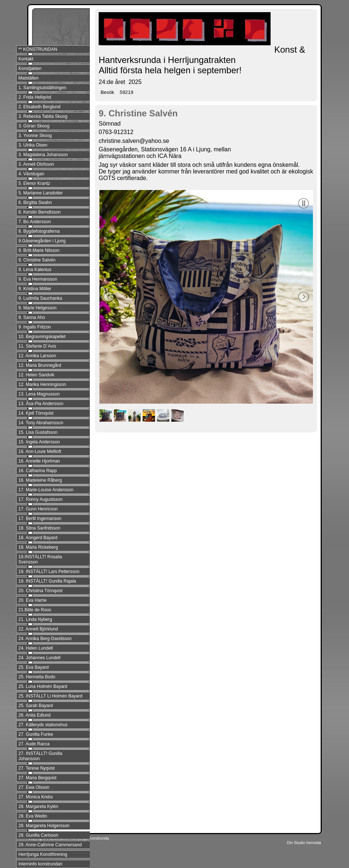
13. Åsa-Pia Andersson (41, 404)
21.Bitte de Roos (35, 610)
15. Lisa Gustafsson (38, 432)
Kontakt (26, 59)
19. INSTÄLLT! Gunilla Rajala (47, 581)
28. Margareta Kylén (38, 806)
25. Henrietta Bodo (37, 677)
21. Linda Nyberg (35, 619)
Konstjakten (30, 68)
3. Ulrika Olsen (33, 145)
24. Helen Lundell (36, 648)
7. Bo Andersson (35, 222)
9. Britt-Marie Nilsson (39, 250)
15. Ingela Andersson (39, 442)
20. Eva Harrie (33, 600)
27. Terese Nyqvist (37, 768)
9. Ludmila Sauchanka (40, 298)
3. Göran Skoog (34, 126)
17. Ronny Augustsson (40, 499)
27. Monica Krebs (36, 797)
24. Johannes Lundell (39, 658)
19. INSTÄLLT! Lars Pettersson (49, 572)
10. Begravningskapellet (42, 337)
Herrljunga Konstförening (43, 854)
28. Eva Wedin (33, 816)
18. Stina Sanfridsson (39, 528)
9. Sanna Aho (32, 317)
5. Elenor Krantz (34, 183)
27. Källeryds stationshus (43, 725)
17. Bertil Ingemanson (40, 519)
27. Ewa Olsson (34, 787)
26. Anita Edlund (34, 715)
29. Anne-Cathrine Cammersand (50, 845)
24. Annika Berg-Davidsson (45, 639)
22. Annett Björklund (38, 629)
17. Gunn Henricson (38, 509)
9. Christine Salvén (37, 260)
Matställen (29, 78)
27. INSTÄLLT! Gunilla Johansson (40, 756)
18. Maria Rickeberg (38, 547)
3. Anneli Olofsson (36, 164)
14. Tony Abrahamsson (41, 423)
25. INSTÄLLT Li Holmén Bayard (50, 696)
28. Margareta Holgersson (44, 826)
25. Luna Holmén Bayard (43, 686)
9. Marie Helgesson (37, 308)
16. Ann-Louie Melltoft (40, 451)
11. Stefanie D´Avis (37, 346)
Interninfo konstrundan (40, 864)
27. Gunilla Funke (36, 734)
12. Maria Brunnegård (40, 365)
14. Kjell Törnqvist (36, 413)
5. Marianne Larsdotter (41, 193)
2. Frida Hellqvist (35, 97)
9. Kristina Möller (35, 289)
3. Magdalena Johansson (43, 155)
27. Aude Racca (34, 744)
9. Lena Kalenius (35, 270)
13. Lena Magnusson (39, 394)
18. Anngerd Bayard (38, 538)
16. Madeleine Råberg (40, 480)
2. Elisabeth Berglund (39, 107)
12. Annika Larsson (37, 356)
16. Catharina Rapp (38, 471)
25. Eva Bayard (34, 667)
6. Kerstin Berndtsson (40, 212)
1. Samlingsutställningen (42, 88)
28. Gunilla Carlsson (38, 835)
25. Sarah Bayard (36, 706)
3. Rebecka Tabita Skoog (43, 116)
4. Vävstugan (31, 174)
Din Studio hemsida (304, 843)
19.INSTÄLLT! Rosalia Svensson (40, 559)
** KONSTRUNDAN (38, 49)
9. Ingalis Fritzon (35, 327)
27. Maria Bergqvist (37, 778)
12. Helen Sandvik (36, 375)
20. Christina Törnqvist (40, 591)
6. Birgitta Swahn (35, 203)
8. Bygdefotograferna (39, 231)
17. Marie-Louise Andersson (46, 490)
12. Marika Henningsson (42, 384)
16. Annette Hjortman (39, 461)
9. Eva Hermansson (38, 279)
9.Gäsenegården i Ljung (42, 241)
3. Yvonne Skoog (35, 136)
